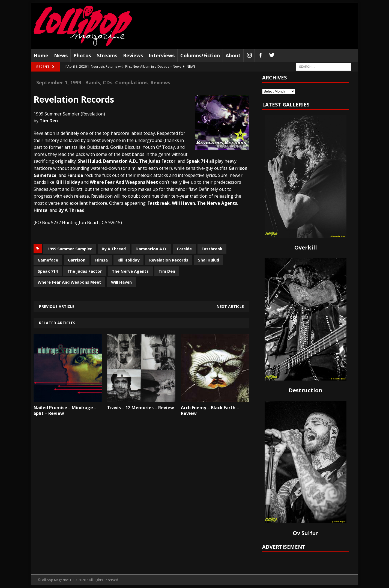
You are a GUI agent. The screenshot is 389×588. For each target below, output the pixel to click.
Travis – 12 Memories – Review (141, 408)
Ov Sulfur (306, 533)
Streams (107, 55)
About (233, 55)
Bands (93, 82)
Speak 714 (48, 271)
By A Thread (114, 249)
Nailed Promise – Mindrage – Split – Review (65, 410)
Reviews (133, 55)
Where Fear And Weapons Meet (69, 282)
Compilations (131, 82)
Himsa (101, 260)
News (61, 55)
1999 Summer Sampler (70, 249)
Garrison (77, 260)
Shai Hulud (209, 260)
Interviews (162, 55)
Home (41, 55)
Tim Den (167, 271)
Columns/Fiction (200, 55)
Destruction (306, 390)
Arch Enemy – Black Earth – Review (210, 410)
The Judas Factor (85, 271)
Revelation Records (169, 260)
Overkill (306, 247)
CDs (108, 82)
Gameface (48, 260)
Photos (82, 55)
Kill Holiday (128, 260)
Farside (184, 249)
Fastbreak (212, 249)
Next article (230, 306)
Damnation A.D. (151, 249)
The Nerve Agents (130, 271)
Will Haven (121, 282)
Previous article (57, 306)
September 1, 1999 (59, 82)
